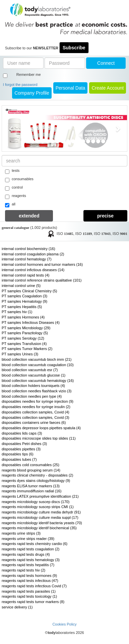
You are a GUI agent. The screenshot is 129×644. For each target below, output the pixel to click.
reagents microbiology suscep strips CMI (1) (38, 507)
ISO (65, 234)
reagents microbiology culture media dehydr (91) (41, 512)
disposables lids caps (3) (22, 433)
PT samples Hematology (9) (24, 301)
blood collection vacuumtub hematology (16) (38, 381)
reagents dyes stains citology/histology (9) (36, 481)
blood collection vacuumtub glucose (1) (34, 375)
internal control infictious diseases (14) (33, 270)
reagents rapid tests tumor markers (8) (33, 602)
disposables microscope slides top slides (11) (39, 438)
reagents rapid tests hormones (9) (29, 576)
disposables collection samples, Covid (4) (36, 412)
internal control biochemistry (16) (28, 249)
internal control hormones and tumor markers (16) (42, 264)
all (10, 205)
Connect (106, 63)
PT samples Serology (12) (23, 338)
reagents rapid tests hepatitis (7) (28, 565)
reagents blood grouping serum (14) (31, 470)
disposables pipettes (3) (21, 449)
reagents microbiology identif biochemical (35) (39, 528)
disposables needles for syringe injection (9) (38, 401)
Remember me (29, 75)
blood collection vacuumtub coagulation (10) (38, 365)
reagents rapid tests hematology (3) (31, 560)
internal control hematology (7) (27, 259)
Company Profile (32, 93)
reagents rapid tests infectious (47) (30, 581)
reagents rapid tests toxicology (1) (29, 596)
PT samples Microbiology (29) (26, 328)
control (14, 188)
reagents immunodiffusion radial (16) (31, 491)
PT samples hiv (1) (17, 312)
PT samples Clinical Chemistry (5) (29, 291)
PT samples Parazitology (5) (25, 333)
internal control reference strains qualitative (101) (42, 280)
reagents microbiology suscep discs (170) (36, 502)
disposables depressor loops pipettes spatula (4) (41, 428)
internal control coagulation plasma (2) (33, 254)
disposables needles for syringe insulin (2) (36, 407)
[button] (11, 129)
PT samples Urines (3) (20, 354)
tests (12, 171)
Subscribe (74, 48)
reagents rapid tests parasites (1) (29, 591)
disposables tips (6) (18, 454)
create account (108, 88)
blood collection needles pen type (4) (32, 396)
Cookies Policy (64, 624)
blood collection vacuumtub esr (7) (30, 370)
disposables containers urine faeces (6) (34, 423)
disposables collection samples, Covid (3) (36, 417)
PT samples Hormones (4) (23, 317)
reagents (16, 196)
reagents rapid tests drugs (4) (26, 554)
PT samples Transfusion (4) (24, 344)
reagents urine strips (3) (21, 533)
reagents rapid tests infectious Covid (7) (34, 586)
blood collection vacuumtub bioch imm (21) (37, 359)
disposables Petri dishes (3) (24, 444)
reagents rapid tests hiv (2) (23, 570)
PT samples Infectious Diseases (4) (31, 323)
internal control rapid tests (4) (25, 275)
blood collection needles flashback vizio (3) (37, 391)
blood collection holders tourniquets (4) (33, 386)
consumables (19, 180)
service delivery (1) (17, 607)
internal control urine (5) (21, 286)
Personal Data (71, 88)
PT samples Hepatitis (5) (22, 307)
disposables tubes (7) (19, 459)
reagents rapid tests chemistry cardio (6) (35, 544)
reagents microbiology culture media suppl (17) (40, 517)
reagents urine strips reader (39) (28, 539)
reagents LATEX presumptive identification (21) (40, 496)
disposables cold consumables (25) (30, 465)
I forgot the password (20, 85)
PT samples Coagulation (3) (24, 296)
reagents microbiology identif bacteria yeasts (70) (42, 523)
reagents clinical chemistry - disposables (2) (37, 475)
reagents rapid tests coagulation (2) (30, 549)
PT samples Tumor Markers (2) (27, 349)
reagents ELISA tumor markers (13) (31, 486)
